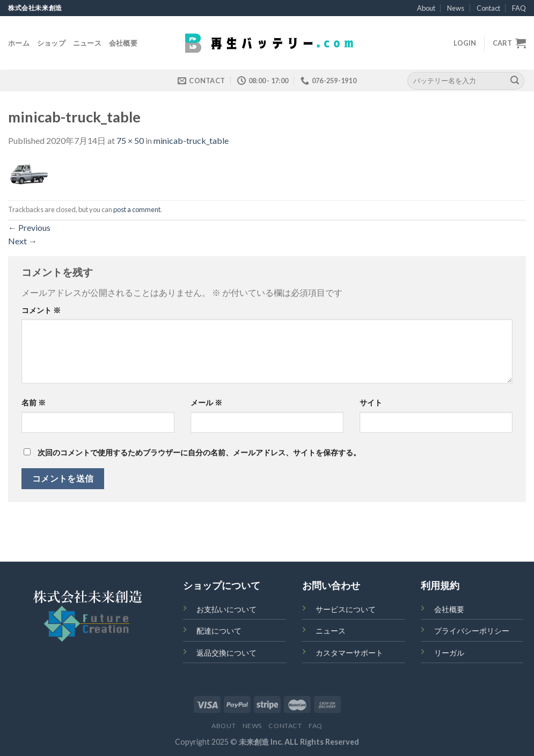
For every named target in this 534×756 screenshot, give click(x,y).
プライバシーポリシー (472, 631)
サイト (371, 402)
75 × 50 (130, 140)
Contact (488, 8)
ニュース (87, 43)
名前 (34, 402)
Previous (29, 227)
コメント (41, 310)
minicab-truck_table (191, 140)
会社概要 (123, 43)
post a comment (137, 209)
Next (23, 241)
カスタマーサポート (349, 653)
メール (206, 402)
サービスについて (346, 609)
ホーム (19, 43)
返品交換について (226, 653)
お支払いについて (226, 609)
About (426, 8)
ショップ (51, 43)
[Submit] (515, 81)
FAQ (519, 8)
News (456, 8)
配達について (219, 631)
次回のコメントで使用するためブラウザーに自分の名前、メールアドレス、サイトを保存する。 (199, 452)
